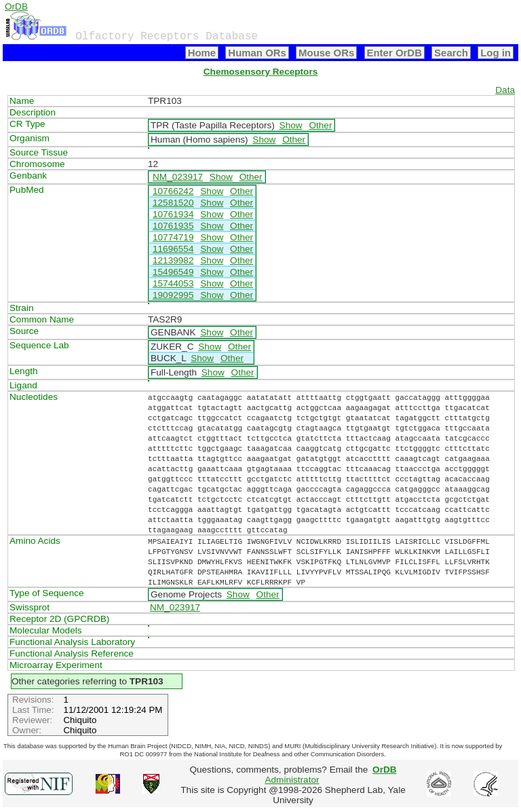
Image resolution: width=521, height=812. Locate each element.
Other (320, 125)
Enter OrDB (394, 53)
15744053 (173, 283)
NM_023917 (178, 177)
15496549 (173, 272)
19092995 (173, 295)
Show (291, 125)
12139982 (173, 260)
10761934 (173, 214)
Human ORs (257, 53)
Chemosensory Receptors (260, 72)
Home (202, 53)
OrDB (16, 6)
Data (505, 90)
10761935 (173, 226)
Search (451, 53)
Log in (496, 53)
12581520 (173, 203)
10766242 (173, 191)
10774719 (173, 237)
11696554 (173, 249)
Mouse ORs (326, 53)
